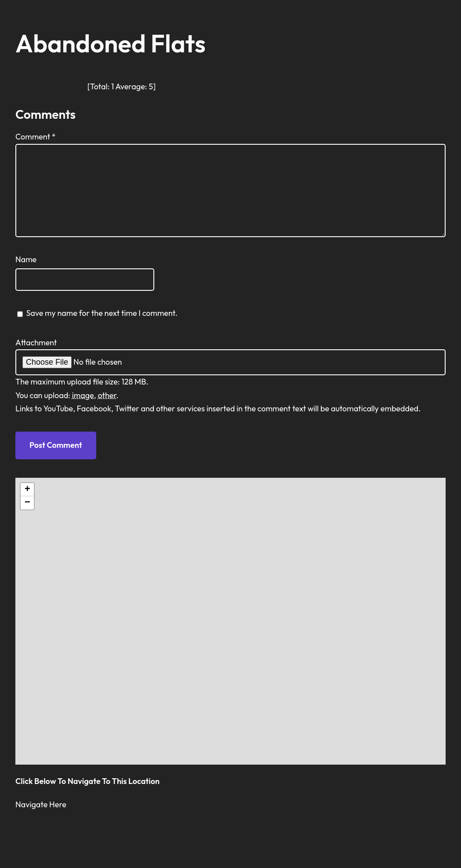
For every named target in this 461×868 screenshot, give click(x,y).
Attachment (36, 342)
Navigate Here (41, 804)
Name (26, 259)
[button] (27, 490)
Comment (36, 137)
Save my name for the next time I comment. (102, 313)
